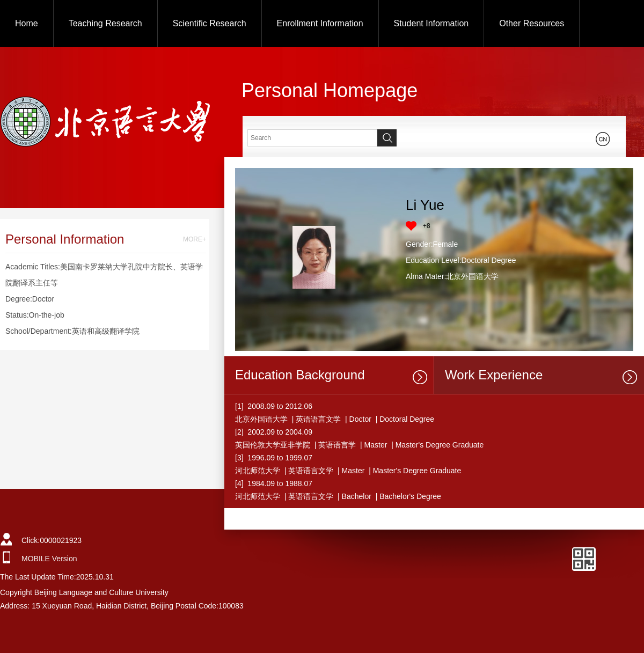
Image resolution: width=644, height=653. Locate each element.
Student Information (431, 23)
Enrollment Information (320, 23)
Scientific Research (210, 23)
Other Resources (532, 23)
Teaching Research (105, 23)
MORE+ (195, 239)
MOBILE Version (49, 559)
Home (27, 23)
